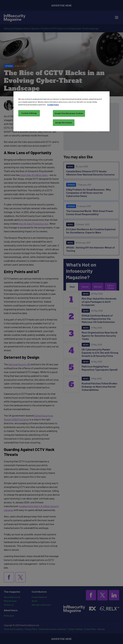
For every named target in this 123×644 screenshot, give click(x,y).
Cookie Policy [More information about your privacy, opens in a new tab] (53, 105)
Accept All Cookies (64, 123)
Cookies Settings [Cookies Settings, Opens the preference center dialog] (29, 113)
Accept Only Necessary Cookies (69, 113)
